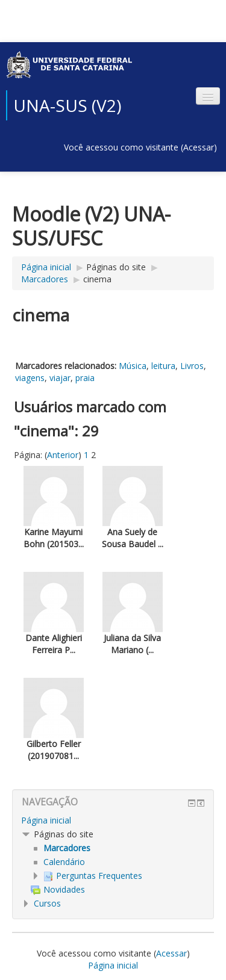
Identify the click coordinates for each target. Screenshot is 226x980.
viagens (30, 378)
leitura (163, 366)
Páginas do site (116, 267)
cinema (97, 279)
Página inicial (46, 267)
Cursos (47, 903)
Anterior (63, 455)
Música (133, 366)
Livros (192, 366)
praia (85, 378)
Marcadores (45, 279)
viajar (60, 378)
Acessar (199, 147)
